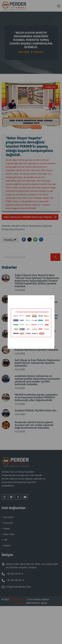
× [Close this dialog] (51, 299)
